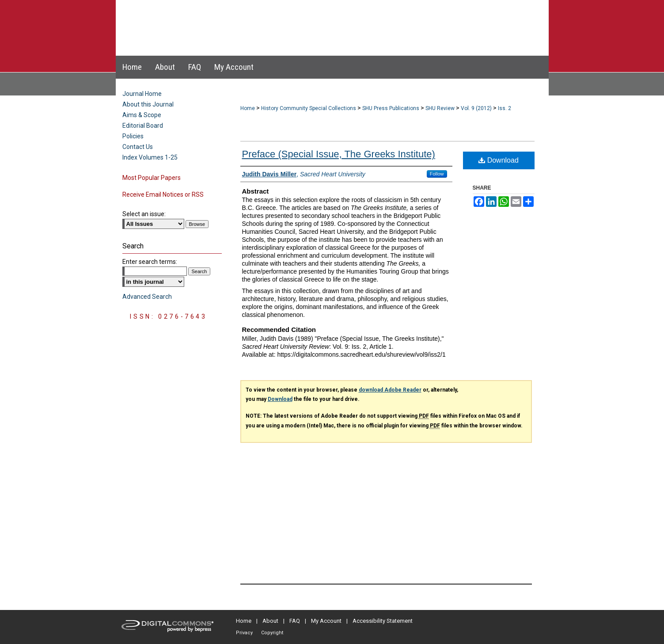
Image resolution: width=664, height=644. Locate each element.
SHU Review (440, 108)
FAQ (295, 621)
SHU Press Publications (391, 108)
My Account (326, 621)
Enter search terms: (150, 262)
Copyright (272, 633)
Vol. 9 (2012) (476, 108)
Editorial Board (143, 126)
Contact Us (138, 147)
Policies (133, 136)
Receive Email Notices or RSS (163, 194)
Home (248, 108)
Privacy (244, 633)
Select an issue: (144, 214)
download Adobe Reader (390, 390)
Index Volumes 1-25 (150, 157)
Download (499, 160)
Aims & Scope (142, 115)
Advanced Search (147, 297)
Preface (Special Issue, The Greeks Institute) (339, 154)
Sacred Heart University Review (323, 19)
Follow (437, 174)
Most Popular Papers (152, 178)
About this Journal (148, 104)
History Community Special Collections (309, 108)
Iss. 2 (505, 108)
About (270, 621)
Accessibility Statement (383, 621)
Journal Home (142, 94)
